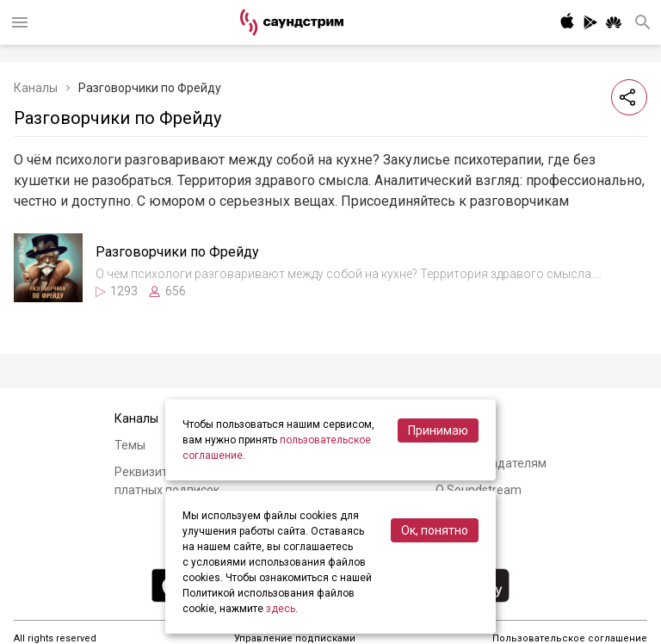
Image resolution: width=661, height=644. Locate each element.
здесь (281, 609)
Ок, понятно (435, 530)
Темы (130, 445)
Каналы (36, 88)
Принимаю (438, 430)
